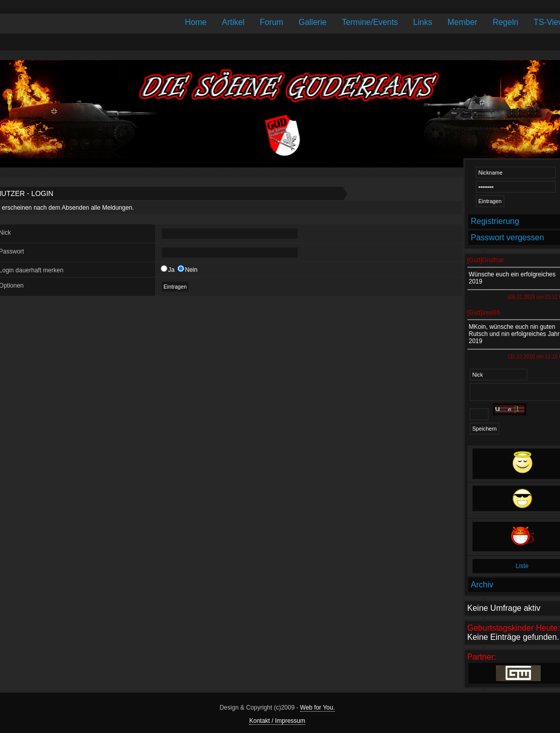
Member (463, 22)
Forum (272, 22)
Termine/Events (370, 22)
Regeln (505, 22)
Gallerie (313, 22)
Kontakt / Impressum (277, 721)
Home (196, 22)
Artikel (233, 22)
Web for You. (318, 708)
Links (422, 22)
